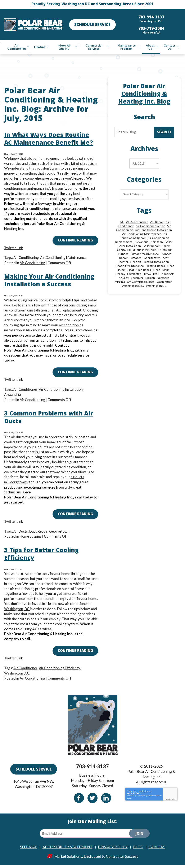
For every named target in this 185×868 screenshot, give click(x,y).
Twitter (92, 801)
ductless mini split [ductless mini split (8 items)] (145, 250)
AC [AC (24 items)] (122, 222)
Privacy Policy (143, 799)
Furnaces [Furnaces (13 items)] (136, 258)
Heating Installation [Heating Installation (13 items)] (156, 262)
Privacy (167, 802)
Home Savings (31, 541)
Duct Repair (39, 536)
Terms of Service (156, 799)
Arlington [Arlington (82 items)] (157, 242)
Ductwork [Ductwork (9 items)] (165, 250)
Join (139, 837)
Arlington (56, 188)
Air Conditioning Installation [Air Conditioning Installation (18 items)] (153, 230)
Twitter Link (14, 247)
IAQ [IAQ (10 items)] (156, 274)
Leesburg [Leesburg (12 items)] (137, 278)
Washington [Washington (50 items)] (164, 282)
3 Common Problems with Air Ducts (46, 423)
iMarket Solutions (68, 859)
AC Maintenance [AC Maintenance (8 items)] (137, 222)
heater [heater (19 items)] (124, 262)
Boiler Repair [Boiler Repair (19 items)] (151, 246)
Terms (173, 802)
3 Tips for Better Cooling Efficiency (43, 559)
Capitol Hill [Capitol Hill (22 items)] (124, 250)
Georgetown (18, 487)
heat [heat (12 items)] (166, 258)
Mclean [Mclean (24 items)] (150, 278)
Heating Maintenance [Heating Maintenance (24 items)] (130, 266)
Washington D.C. (17, 677)
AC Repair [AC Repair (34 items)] (157, 222)
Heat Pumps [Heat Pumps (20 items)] (161, 270)
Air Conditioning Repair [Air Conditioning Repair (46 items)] (143, 236)
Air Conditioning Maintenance (64, 257)
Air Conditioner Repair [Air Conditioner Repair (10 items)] (150, 226)
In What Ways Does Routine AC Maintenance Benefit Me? (51, 139)
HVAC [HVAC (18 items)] (147, 274)
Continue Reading (75, 241)
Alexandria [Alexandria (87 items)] (141, 242)
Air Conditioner (26, 395)
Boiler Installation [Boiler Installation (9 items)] (129, 246)
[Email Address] (88, 836)
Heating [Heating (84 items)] (136, 262)
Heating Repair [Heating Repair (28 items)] (156, 266)
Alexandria (34, 337)
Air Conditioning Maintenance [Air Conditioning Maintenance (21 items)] (142, 234)
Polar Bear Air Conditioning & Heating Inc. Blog (144, 95)
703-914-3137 (92, 769)
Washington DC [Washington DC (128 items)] (156, 286)
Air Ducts (21, 536)
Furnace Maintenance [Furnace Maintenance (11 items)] (145, 254)
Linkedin (106, 801)
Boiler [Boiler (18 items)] (169, 242)
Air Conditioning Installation (61, 395)
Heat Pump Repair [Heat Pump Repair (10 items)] (139, 270)
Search (164, 133)
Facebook (79, 801)
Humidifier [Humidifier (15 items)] (134, 274)
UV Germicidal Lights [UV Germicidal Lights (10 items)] (141, 282)
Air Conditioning (26, 257)
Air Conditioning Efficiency (60, 671)
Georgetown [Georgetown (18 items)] (152, 258)
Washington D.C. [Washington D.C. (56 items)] (133, 286)
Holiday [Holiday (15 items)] (120, 274)
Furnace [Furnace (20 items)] (123, 254)
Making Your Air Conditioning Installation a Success (48, 284)
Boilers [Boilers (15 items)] (166, 246)
